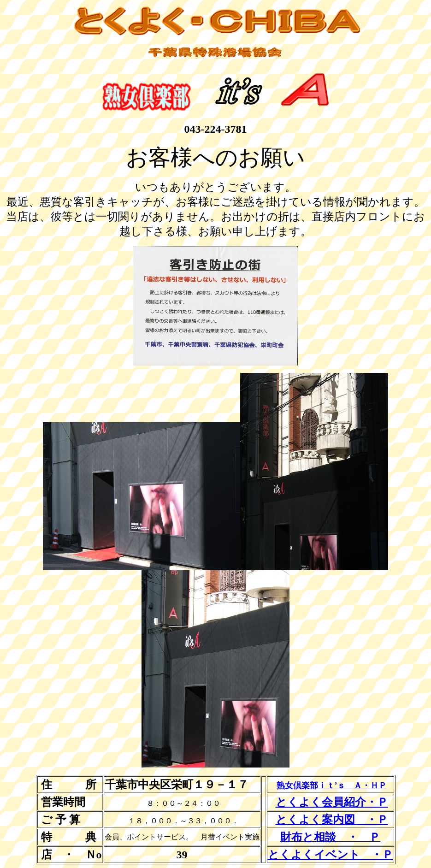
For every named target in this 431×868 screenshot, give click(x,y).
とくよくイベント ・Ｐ (331, 855)
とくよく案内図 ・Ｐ (332, 820)
